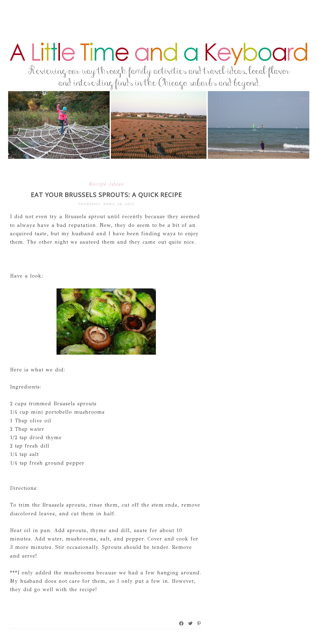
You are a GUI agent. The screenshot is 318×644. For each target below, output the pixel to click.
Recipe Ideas (106, 184)
